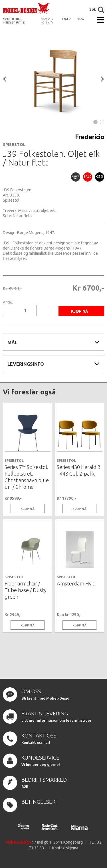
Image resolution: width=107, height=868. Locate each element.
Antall (8, 302)
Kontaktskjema (65, 848)
